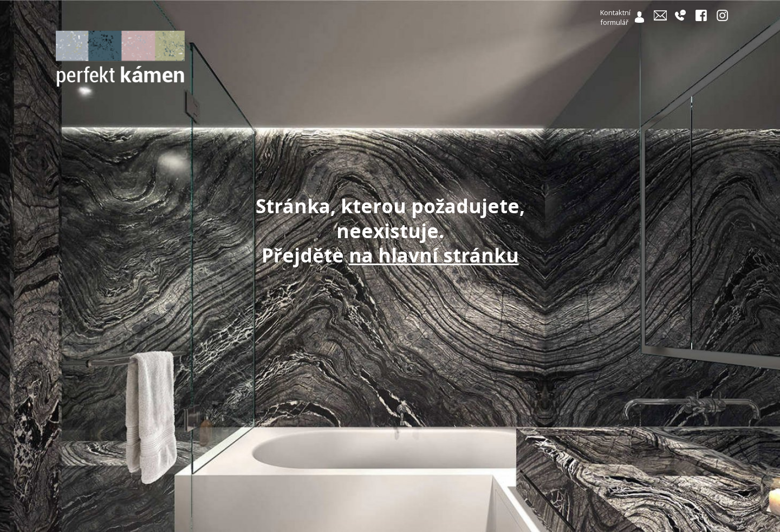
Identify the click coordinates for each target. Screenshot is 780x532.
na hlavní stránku (434, 255)
